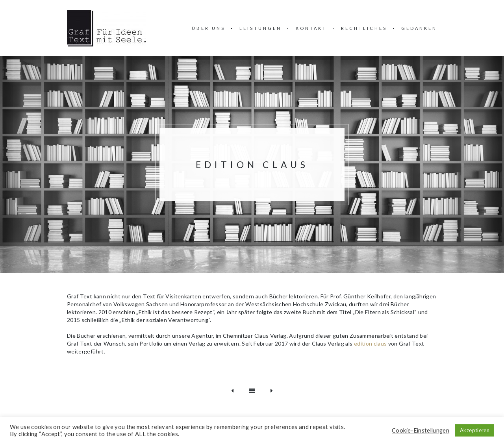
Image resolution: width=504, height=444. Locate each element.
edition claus (371, 343)
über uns (208, 28)
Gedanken (419, 28)
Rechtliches (364, 28)
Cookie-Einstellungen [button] (421, 430)
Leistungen (260, 28)
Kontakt (311, 28)
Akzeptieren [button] (475, 430)
